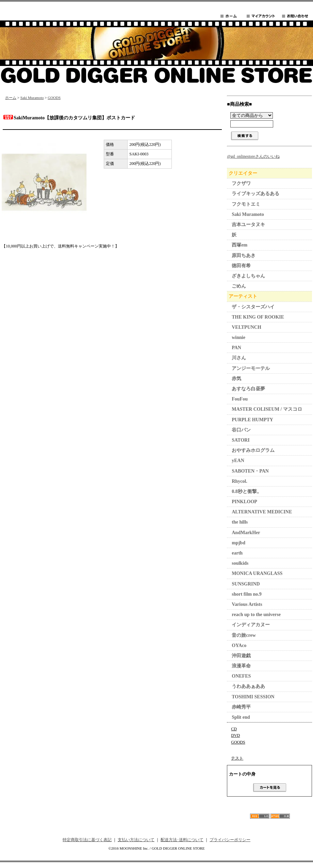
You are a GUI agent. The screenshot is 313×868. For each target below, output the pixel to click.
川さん (239, 358)
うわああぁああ (248, 686)
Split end (241, 717)
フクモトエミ (246, 204)
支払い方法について (136, 840)
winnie (238, 337)
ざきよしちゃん (248, 276)
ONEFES (241, 676)
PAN (236, 348)
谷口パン (241, 430)
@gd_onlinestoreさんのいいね (253, 156)
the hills (240, 522)
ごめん (239, 286)
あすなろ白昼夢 (248, 389)
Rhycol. (240, 481)
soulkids (240, 563)
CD (234, 729)
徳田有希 (241, 266)
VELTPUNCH (246, 327)
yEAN (238, 461)
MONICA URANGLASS (257, 573)
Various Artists (247, 604)
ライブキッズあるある (256, 194)
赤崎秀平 (241, 707)
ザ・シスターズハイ (253, 307)
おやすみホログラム (253, 450)
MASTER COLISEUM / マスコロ (267, 409)
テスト (237, 758)
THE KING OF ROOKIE (258, 317)
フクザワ (241, 183)
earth (237, 553)
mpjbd (238, 543)
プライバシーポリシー (230, 840)
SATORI (241, 440)
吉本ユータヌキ (248, 225)
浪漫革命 (241, 666)
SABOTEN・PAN (250, 471)
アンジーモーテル (251, 368)
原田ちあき (244, 256)
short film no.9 (247, 594)
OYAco (239, 645)
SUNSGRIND (246, 584)
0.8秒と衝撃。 (247, 491)
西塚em (240, 245)
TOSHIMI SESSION (253, 697)
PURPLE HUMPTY (252, 420)
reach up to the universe (256, 615)
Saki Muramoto (32, 98)
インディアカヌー (251, 625)
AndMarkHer (246, 533)
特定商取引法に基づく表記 (87, 840)
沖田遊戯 (241, 656)
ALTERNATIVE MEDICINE (262, 512)
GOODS (54, 98)
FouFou (240, 399)
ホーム (11, 98)
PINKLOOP (244, 502)
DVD (235, 735)
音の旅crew (244, 635)
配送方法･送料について (182, 840)
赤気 (236, 379)
